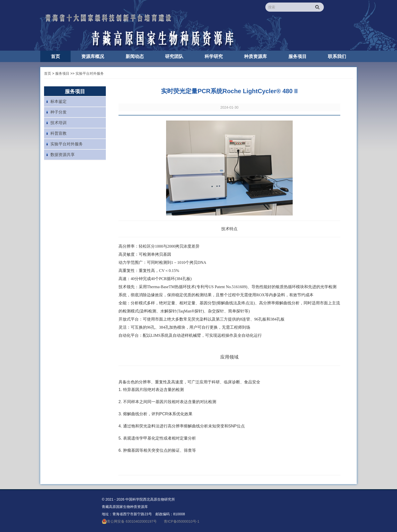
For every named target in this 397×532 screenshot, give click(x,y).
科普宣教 (58, 133)
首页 (48, 73)
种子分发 (58, 112)
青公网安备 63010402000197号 (129, 521)
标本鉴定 (58, 101)
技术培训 (58, 123)
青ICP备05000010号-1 (182, 521)
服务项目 (62, 73)
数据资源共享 (63, 155)
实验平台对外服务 (90, 73)
